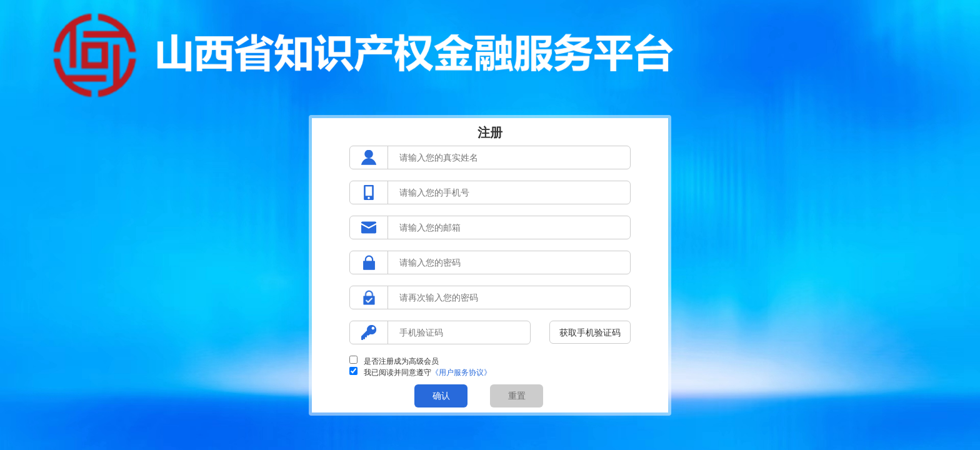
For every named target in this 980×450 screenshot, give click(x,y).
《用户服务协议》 (461, 372)
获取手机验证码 (590, 332)
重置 (517, 396)
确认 (441, 396)
